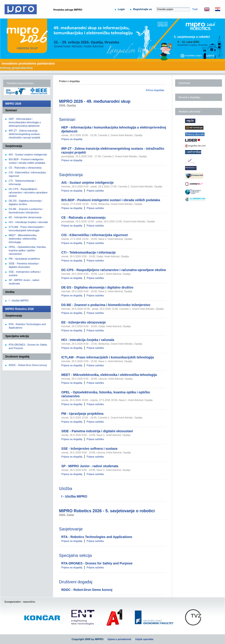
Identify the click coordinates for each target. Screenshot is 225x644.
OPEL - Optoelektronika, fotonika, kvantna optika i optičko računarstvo (27, 250)
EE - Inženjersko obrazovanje (25, 217)
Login (121, 9)
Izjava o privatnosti (119, 639)
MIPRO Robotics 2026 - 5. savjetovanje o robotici (107, 511)
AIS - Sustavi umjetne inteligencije (28, 155)
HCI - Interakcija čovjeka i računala (28, 222)
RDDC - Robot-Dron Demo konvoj (28, 365)
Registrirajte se (143, 9)
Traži (195, 9)
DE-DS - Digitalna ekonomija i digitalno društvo (97, 287)
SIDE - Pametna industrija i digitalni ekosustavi (97, 431)
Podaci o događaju (69, 81)
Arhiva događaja (155, 90)
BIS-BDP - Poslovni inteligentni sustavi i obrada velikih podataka (111, 200)
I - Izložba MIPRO (19, 301)
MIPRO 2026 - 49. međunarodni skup (95, 101)
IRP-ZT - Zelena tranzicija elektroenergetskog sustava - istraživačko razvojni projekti (25, 134)
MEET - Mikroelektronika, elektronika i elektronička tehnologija (23, 239)
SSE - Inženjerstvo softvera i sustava (89, 449)
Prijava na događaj (72, 139)
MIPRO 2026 (13, 104)
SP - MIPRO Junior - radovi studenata (90, 466)
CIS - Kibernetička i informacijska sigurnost (94, 235)
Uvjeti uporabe (144, 639)
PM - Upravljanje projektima (24, 259)
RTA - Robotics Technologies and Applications (97, 537)
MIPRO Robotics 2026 (20, 309)
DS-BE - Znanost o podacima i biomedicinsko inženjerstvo (106, 305)
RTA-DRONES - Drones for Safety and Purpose (97, 563)
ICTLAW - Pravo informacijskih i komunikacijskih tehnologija (108, 357)
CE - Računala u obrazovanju (25, 168)
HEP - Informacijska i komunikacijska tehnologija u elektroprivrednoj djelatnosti (25, 122)
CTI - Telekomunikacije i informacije (89, 252)
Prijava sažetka (95, 191)
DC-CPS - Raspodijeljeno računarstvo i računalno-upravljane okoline (28, 192)
